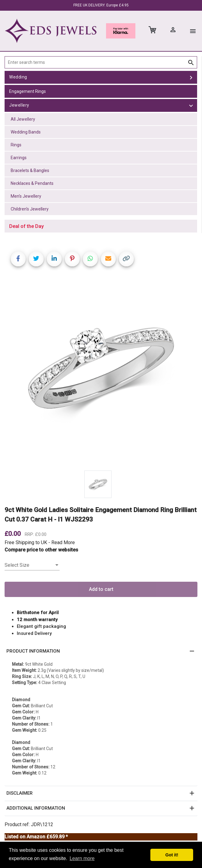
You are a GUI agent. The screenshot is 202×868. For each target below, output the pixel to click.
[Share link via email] (108, 259)
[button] (101, 651)
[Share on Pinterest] (72, 259)
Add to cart (101, 589)
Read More (63, 542)
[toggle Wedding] (191, 77)
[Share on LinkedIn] (54, 259)
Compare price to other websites (41, 550)
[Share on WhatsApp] (90, 259)
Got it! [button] (172, 855)
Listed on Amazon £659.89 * (36, 837)
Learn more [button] (82, 858)
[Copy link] (126, 259)
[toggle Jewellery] (191, 105)
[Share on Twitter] (36, 259)
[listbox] (32, 565)
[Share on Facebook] (18, 259)
